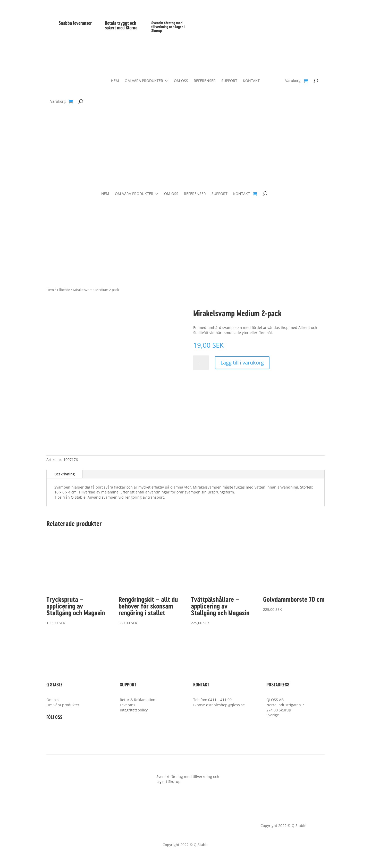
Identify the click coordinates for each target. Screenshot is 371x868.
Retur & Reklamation (138, 700)
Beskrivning (65, 474)
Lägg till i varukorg (242, 363)
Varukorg (58, 102)
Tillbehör (63, 290)
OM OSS (181, 81)
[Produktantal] (201, 363)
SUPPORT (229, 81)
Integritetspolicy (134, 710)
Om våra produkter (63, 705)
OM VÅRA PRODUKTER (144, 81)
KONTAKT (251, 81)
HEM (115, 81)
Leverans (128, 705)
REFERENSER (205, 81)
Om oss (53, 700)
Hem (50, 290)
